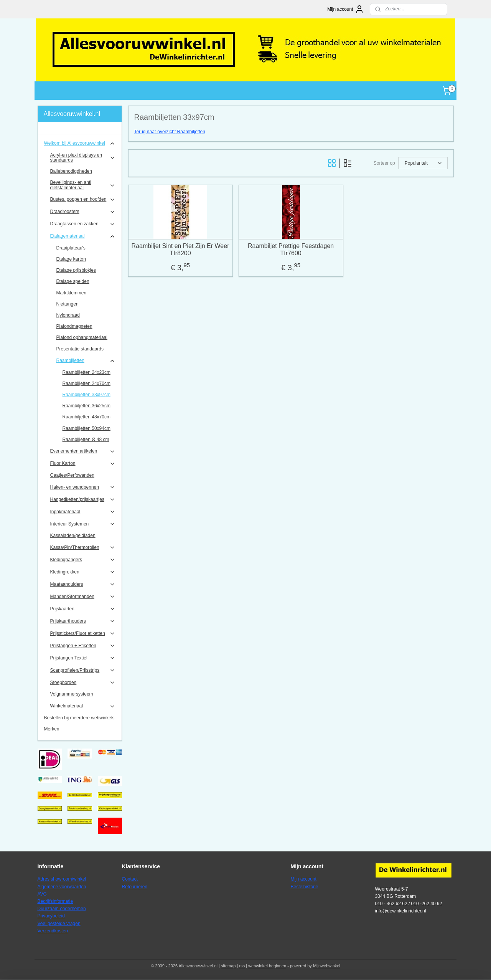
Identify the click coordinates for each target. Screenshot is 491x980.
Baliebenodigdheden (71, 171)
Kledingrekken (83, 572)
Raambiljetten (86, 361)
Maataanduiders (83, 584)
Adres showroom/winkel (62, 879)
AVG (42, 894)
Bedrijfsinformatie (55, 901)
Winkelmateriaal (83, 706)
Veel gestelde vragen (59, 924)
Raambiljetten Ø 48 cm (86, 440)
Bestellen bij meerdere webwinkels (79, 718)
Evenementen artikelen (83, 451)
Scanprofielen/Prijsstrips (83, 670)
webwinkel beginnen (267, 966)
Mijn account (345, 9)
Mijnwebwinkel (327, 966)
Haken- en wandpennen (83, 487)
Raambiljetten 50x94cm (87, 428)
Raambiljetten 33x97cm (87, 395)
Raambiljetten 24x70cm (87, 383)
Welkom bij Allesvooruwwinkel (80, 144)
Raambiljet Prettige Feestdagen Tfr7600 (291, 250)
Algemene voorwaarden (62, 887)
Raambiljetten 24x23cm (87, 372)
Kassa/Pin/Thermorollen (83, 547)
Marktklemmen (72, 293)
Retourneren (135, 887)
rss (242, 966)
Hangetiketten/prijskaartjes (83, 499)
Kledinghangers (83, 560)
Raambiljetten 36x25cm (87, 406)
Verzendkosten (53, 931)
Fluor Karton (83, 464)
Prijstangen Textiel (83, 658)
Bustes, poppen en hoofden (83, 200)
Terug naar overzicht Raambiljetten (169, 132)
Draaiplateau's (71, 248)
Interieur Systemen (83, 524)
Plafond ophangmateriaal (82, 337)
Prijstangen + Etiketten (83, 646)
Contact (130, 879)
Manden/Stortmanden (83, 597)
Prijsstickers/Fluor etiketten (83, 633)
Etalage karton (71, 259)
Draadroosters (83, 212)
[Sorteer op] (423, 163)
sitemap (228, 966)
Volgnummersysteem (72, 694)
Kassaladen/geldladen (73, 535)
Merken (52, 729)
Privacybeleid (51, 916)
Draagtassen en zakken (83, 224)
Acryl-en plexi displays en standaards (83, 158)
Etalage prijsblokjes (76, 270)
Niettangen (68, 304)
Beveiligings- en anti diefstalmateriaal (83, 185)
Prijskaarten (83, 609)
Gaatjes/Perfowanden (72, 475)
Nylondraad (68, 315)
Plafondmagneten (74, 326)
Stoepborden (83, 683)
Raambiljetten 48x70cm (87, 417)
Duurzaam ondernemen (62, 909)
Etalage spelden (73, 281)
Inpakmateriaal (83, 512)
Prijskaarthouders (83, 621)
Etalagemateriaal (83, 236)
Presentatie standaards (80, 349)
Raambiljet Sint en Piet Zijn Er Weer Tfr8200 (180, 250)
